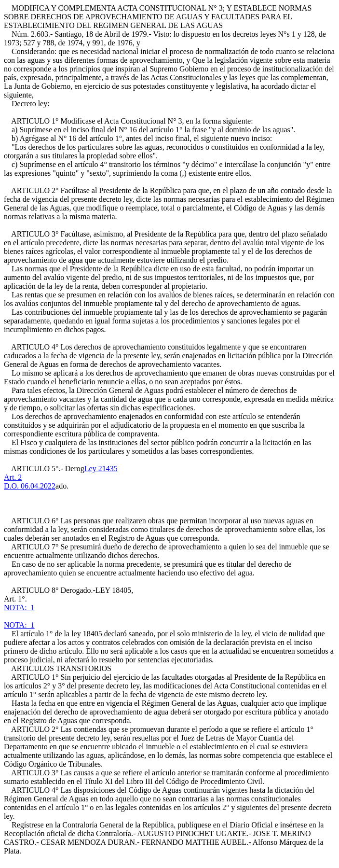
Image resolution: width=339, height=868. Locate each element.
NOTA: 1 (19, 608)
